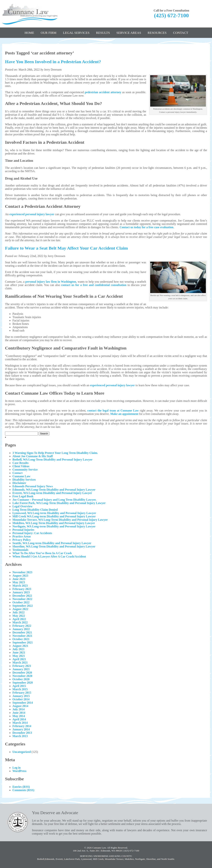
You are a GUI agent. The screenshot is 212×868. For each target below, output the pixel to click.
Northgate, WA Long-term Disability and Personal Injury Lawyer (54, 526)
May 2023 (19, 582)
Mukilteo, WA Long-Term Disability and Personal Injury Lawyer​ (54, 523)
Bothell (41, 859)
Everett (59, 859)
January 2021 (21, 669)
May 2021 (19, 656)
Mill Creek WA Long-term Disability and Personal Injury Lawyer (54, 516)
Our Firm (49, 33)
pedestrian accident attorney (103, 92)
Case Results (21, 463)
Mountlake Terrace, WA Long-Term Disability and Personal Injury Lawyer (60, 520)
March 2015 (20, 689)
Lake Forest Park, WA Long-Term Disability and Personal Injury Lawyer (59, 503)
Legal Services (76, 33)
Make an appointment (124, 414)
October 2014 (21, 699)
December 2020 (22, 673)
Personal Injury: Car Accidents (32, 533)
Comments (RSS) (23, 790)
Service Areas (129, 33)
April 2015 (19, 686)
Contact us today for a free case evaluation (146, 227)
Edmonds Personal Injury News (33, 486)
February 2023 (22, 589)
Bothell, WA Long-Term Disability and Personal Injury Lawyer (52, 460)
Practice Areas (22, 536)
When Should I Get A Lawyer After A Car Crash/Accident (49, 556)
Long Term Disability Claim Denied (35, 510)
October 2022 (21, 602)
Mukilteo (129, 859)
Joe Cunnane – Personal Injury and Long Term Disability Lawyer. (54, 500)
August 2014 (20, 706)
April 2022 (19, 619)
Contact (181, 33)
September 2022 (23, 606)
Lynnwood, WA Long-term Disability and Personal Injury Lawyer (54, 513)
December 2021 (22, 632)
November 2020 (22, 676)
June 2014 (19, 713)
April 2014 (19, 719)
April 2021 (19, 659)
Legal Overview (22, 506)
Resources (157, 33)
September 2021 (23, 642)
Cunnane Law (21, 476)
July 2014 (18, 709)
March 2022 (20, 622)
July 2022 (18, 612)
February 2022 (22, 626)
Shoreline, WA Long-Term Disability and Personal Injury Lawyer (54, 546)
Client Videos (21, 466)
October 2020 (21, 679)
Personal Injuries (23, 530)
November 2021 (22, 636)
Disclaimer (19, 483)
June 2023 (19, 579)
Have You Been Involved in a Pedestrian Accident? (53, 62)
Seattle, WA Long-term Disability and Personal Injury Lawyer (52, 543)
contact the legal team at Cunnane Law (113, 411)
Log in (17, 768)
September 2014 (23, 703)
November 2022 (22, 599)
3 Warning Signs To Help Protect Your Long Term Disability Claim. (55, 453)
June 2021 (19, 652)
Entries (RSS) (21, 787)
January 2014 (21, 729)
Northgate (140, 859)
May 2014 (19, 716)
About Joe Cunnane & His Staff (33, 456)
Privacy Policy (22, 540)
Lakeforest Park (72, 859)
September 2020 (23, 683)
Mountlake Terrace (114, 859)
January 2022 (21, 629)
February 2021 (22, 666)
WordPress (19, 771)
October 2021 (21, 639)
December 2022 (22, 596)
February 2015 (22, 693)
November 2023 (22, 572)
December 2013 (22, 733)
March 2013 (20, 736)
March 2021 (20, 663)
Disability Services (24, 480)
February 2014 (22, 726)
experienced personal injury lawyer (32, 214)
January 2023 (21, 592)
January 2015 (21, 696)
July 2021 (18, 649)
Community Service (25, 470)
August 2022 (20, 609)
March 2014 (20, 723)
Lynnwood (86, 859)
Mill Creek (98, 859)
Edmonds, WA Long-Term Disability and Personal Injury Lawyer (54, 490)
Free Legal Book (23, 496)
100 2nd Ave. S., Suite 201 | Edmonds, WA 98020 (97, 851)
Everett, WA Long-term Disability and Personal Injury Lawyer (52, 493)
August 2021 (20, 646)
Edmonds (50, 859)
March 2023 (20, 586)
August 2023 (20, 576)
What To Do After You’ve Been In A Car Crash (42, 553)
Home (29, 33)
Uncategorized (22, 752)
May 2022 (19, 616)
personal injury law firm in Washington (51, 282)
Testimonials (20, 550)
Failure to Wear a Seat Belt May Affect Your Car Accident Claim (66, 248)
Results (103, 33)
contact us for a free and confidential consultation (94, 285)
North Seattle (168, 859)
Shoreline (151, 859)
